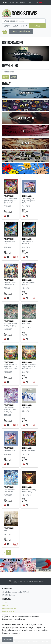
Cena (15, 26)
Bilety (26, 131)
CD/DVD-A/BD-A (26, 93)
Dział (6, 26)
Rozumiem (8, 639)
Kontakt (31, 2)
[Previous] (4, 552)
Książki (26, 143)
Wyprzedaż (26, 169)
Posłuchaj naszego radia (26, 54)
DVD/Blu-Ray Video (26, 118)
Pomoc (23, 2)
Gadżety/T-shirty (26, 156)
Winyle (26, 105)
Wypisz (13, 77)
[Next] (13, 552)
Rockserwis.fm (8, 611)
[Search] (24, 21)
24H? (23, 26)
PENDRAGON (9, 196)
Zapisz (5, 77)
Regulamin (14, 2)
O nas (5, 2)
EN (39, 2)
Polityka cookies (9, 608)
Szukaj (37, 26)
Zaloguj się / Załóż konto (21, 32)
